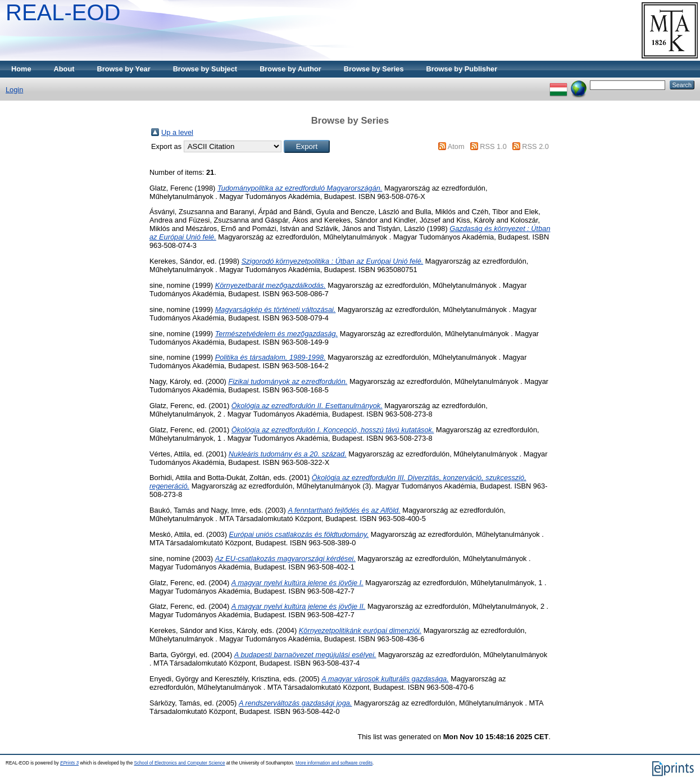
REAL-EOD (63, 12)
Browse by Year (124, 69)
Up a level (177, 132)
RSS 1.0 (493, 146)
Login (14, 90)
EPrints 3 (69, 763)
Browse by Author (290, 69)
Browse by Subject (205, 69)
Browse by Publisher (462, 69)
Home (21, 69)
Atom (456, 146)
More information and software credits (334, 763)
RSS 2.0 (535, 146)
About (64, 69)
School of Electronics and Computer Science (179, 763)
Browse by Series (374, 69)
